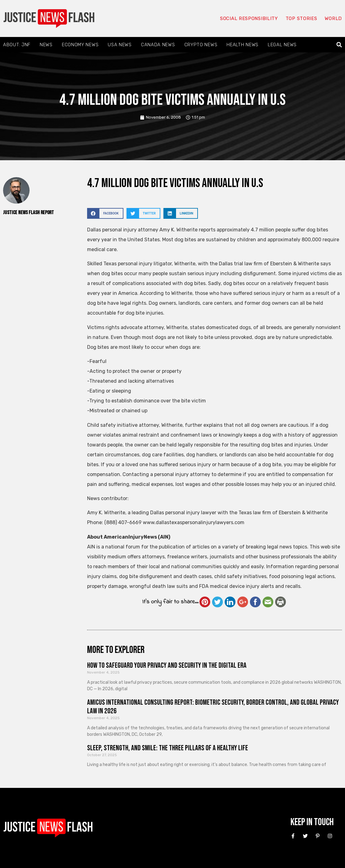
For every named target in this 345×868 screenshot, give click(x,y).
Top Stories (301, 18)
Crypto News (201, 45)
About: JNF (17, 45)
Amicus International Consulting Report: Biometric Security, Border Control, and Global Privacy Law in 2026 (213, 707)
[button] (339, 45)
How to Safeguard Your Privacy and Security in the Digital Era (167, 665)
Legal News (282, 45)
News (46, 45)
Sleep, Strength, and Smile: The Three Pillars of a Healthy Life (168, 748)
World (333, 18)
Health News (243, 45)
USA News (120, 45)
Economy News (80, 45)
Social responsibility (249, 18)
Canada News (158, 45)
